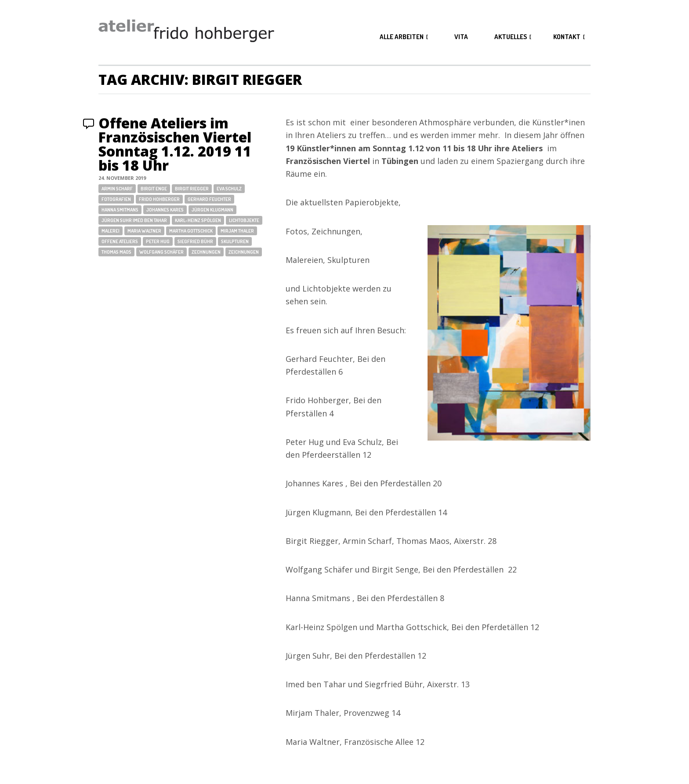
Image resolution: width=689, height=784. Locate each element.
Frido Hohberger (159, 199)
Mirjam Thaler (237, 231)
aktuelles (511, 37)
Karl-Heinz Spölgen (198, 220)
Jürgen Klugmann (212, 210)
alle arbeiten (402, 37)
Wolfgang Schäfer (161, 252)
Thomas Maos (116, 252)
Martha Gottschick (191, 231)
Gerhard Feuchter (209, 199)
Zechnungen (206, 252)
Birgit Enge (154, 189)
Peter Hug (158, 241)
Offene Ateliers (120, 241)
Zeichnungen (244, 252)
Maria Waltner (144, 231)
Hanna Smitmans (120, 210)
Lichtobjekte (244, 220)
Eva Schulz (229, 189)
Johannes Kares (165, 210)
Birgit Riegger (192, 189)
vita (461, 37)
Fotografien (116, 199)
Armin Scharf (117, 189)
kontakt (567, 37)
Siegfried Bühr (195, 241)
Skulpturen (235, 241)
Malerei (111, 231)
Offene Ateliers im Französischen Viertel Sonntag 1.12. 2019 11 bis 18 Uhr (175, 144)
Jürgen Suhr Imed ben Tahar (134, 220)
